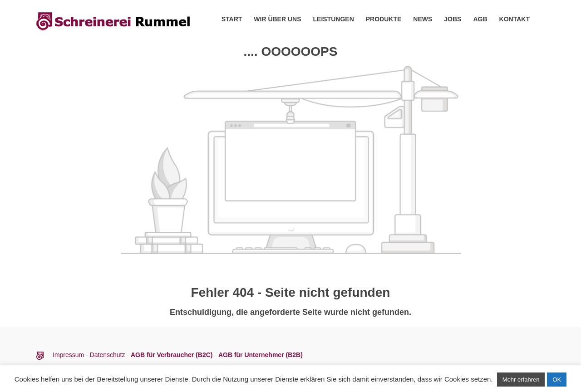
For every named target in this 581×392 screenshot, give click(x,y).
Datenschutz (108, 355)
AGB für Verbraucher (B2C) (172, 355)
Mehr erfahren (521, 380)
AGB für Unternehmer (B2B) (261, 355)
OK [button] (557, 380)
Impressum (69, 355)
